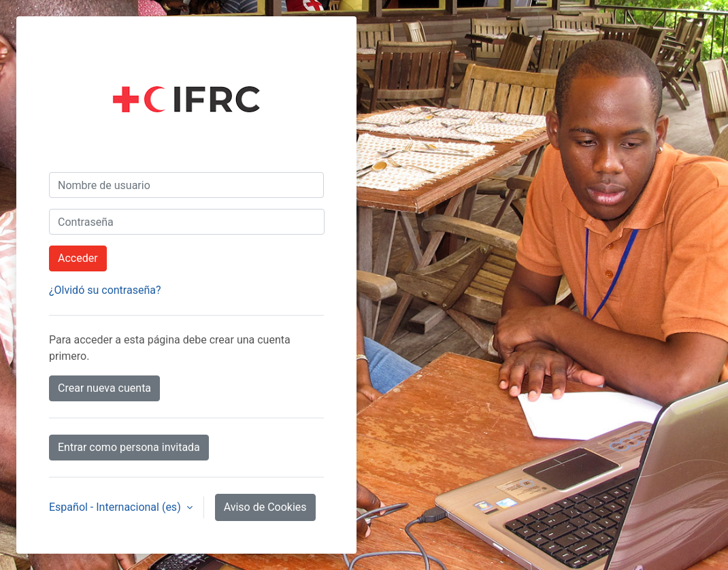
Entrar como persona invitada (129, 447)
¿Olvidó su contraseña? (105, 290)
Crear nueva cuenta (104, 388)
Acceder (78, 258)
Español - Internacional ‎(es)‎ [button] (116, 507)
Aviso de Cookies (265, 507)
